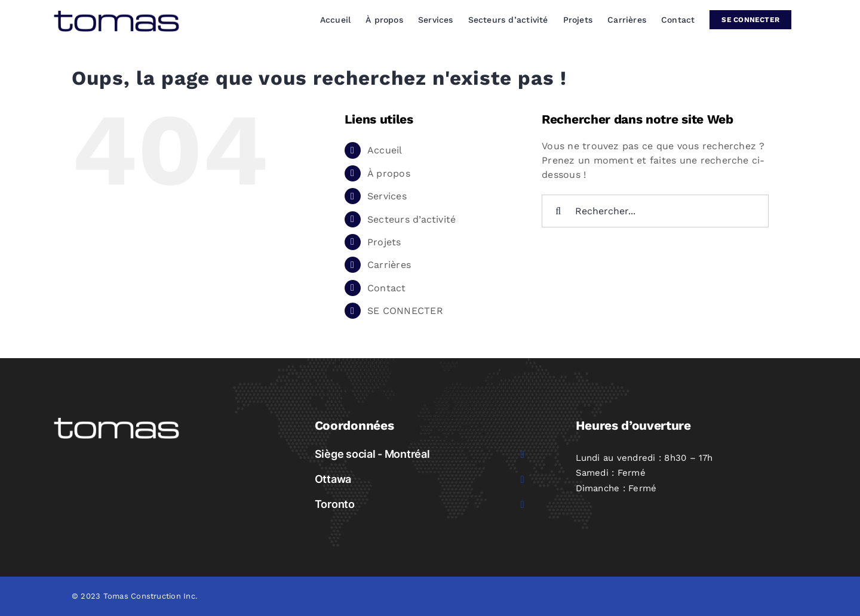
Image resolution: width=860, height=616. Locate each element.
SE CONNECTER (405, 311)
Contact (387, 288)
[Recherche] (558, 211)
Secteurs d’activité (412, 219)
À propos (389, 173)
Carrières (389, 265)
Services (387, 196)
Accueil (385, 150)
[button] (421, 454)
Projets (384, 242)
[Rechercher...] (655, 211)
